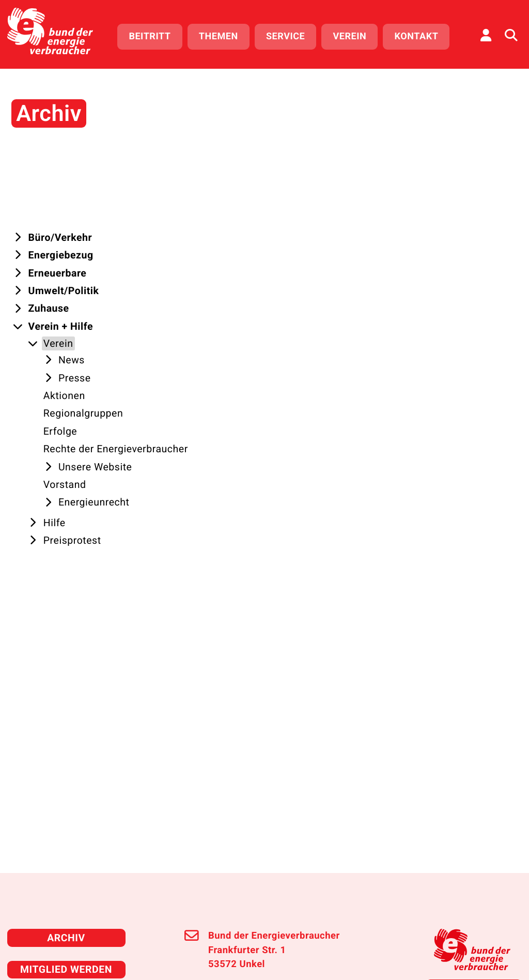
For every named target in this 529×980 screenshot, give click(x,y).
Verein (355, 35)
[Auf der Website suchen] (511, 34)
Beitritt (155, 35)
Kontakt (421, 35)
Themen (223, 35)
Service (290, 35)
